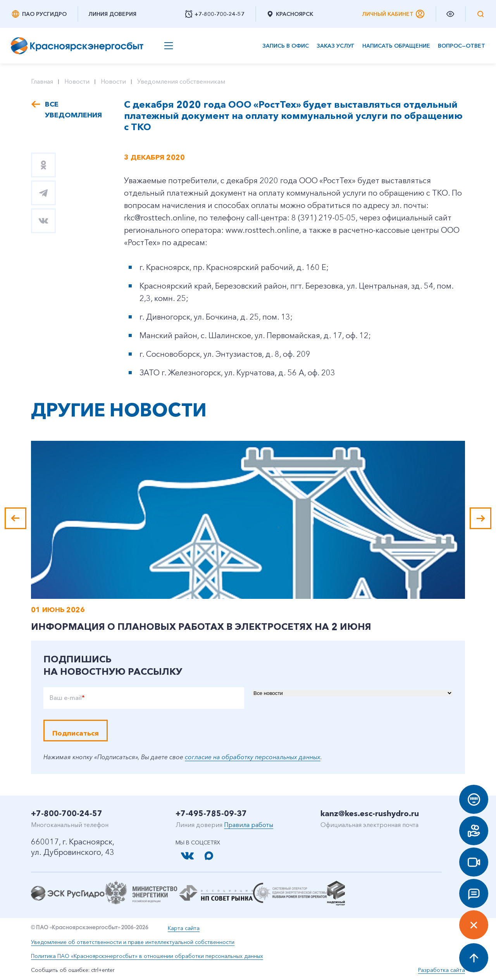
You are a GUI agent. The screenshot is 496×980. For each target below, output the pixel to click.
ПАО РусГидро (39, 14)
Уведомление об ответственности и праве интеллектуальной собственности (133, 942)
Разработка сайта (442, 970)
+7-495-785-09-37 (211, 813)
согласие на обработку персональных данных (253, 757)
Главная (42, 81)
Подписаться (76, 733)
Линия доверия (112, 14)
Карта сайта (184, 928)
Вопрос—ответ (462, 46)
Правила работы (249, 825)
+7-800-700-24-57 (67, 813)
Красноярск (290, 14)
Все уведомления (73, 110)
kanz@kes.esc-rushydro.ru (370, 813)
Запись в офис (286, 46)
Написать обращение (396, 46)
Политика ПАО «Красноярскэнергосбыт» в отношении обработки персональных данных (147, 956)
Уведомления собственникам (181, 81)
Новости (77, 81)
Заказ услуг (336, 46)
